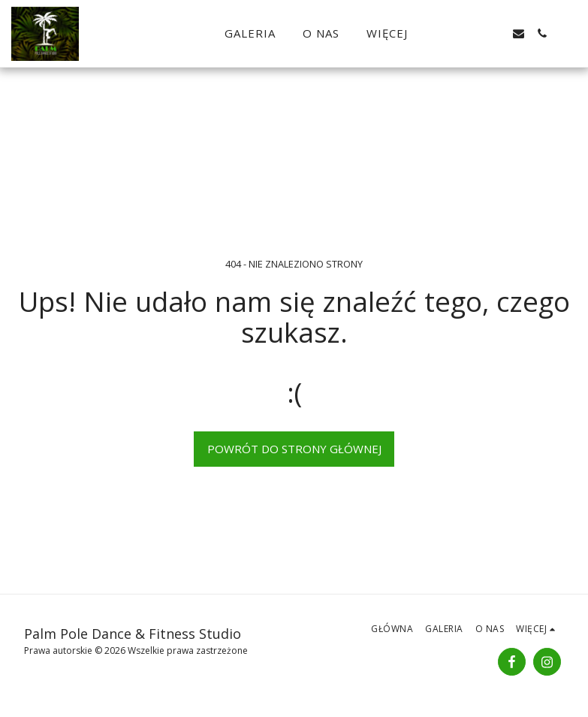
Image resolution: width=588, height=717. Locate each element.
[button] (472, 33)
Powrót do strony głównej (294, 449)
